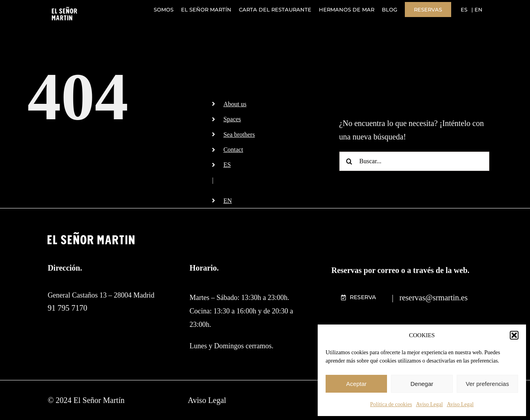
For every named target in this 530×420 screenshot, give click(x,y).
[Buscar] (349, 161)
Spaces (232, 119)
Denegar (422, 384)
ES (227, 165)
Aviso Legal (429, 404)
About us (235, 104)
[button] (514, 335)
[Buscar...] (414, 161)
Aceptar (357, 384)
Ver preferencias (487, 384)
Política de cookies (391, 404)
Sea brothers (239, 135)
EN (228, 201)
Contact (233, 150)
